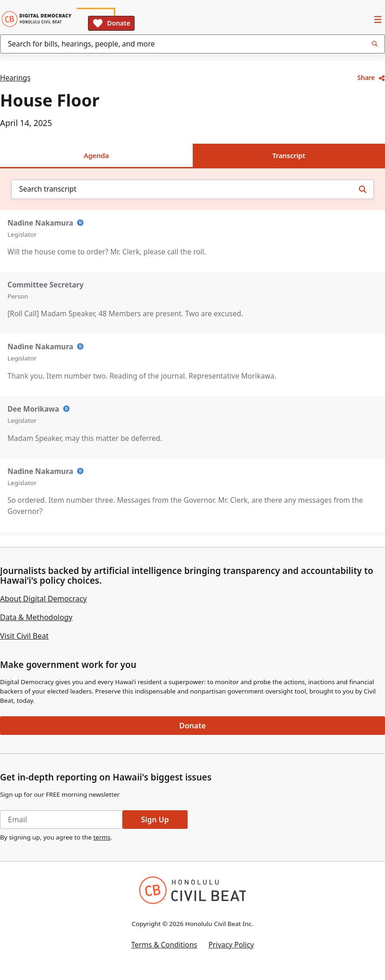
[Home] (37, 19)
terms (102, 837)
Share (371, 77)
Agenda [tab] (96, 155)
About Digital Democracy (44, 599)
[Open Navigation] (378, 19)
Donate (111, 23)
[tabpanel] (192, 352)
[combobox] (192, 44)
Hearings (15, 78)
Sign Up (155, 820)
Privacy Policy (231, 945)
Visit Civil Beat (24, 636)
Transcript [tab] (289, 155)
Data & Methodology (36, 617)
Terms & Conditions (164, 945)
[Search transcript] (363, 189)
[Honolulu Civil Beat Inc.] (192, 890)
